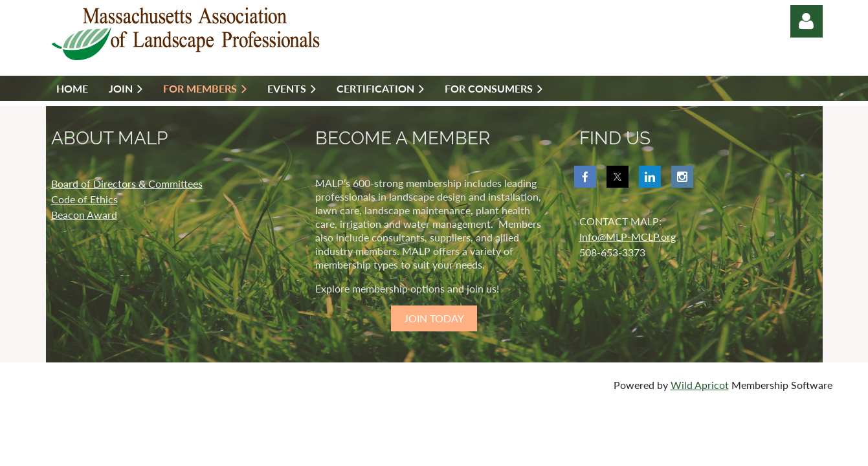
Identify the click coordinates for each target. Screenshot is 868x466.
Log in (807, 21)
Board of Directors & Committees (127, 183)
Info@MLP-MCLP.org (628, 237)
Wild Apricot (700, 385)
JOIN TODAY (434, 318)
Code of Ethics (84, 199)
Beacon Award (84, 215)
